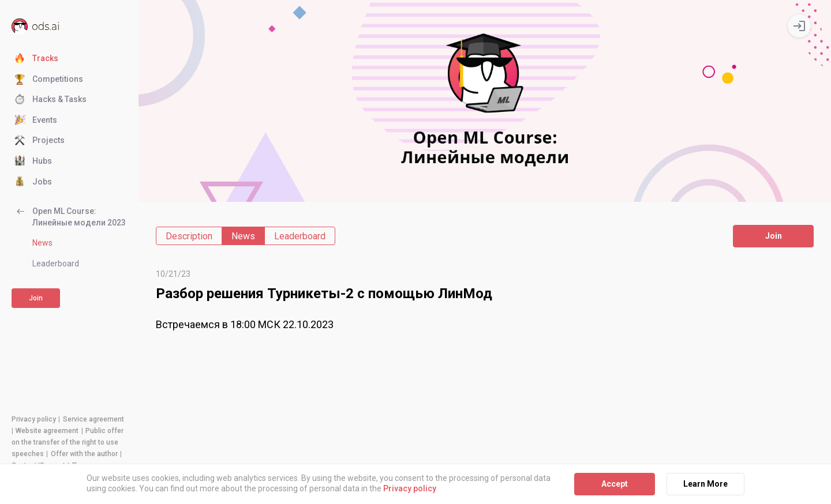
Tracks (36, 59)
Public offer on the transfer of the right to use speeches (68, 442)
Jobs (33, 182)
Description (189, 236)
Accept (615, 484)
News (42, 243)
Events (36, 121)
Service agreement (93, 419)
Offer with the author (84, 454)
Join (36, 298)
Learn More (705, 484)
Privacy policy (34, 419)
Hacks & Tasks (50, 100)
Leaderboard (56, 264)
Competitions (49, 80)
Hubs (33, 161)
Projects (40, 141)
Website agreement (47, 431)
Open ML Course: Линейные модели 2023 (70, 217)
